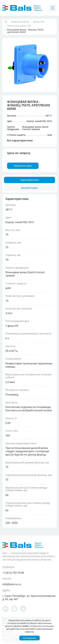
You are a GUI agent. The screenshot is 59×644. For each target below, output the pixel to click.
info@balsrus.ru (12, 584)
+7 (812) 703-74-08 (13, 573)
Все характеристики (20, 141)
